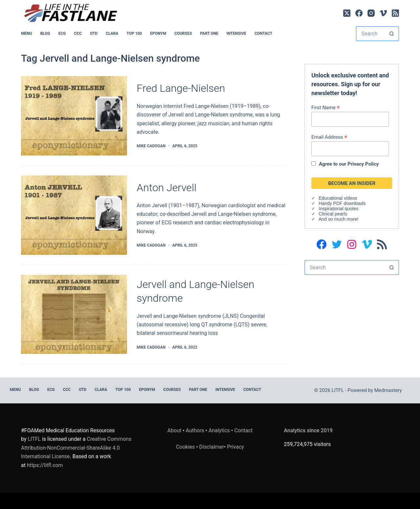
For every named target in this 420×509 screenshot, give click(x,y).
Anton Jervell (167, 188)
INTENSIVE (237, 33)
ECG (62, 33)
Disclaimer (211, 447)
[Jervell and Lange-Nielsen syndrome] (74, 315)
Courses (183, 33)
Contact (263, 33)
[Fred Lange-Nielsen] (74, 116)
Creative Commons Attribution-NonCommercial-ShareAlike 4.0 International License (76, 448)
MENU (27, 33)
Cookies (186, 447)
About (174, 430)
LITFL (34, 439)
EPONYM (158, 33)
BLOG (45, 33)
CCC (78, 33)
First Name (326, 107)
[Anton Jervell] (74, 215)
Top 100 (134, 33)
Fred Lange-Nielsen (181, 88)
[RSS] (395, 13)
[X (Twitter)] (347, 13)
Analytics (219, 430)
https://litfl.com (45, 465)
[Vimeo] (383, 13)
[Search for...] (370, 34)
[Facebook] (359, 13)
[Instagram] (371, 13)
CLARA (112, 33)
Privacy (236, 447)
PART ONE (209, 33)
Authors (195, 430)
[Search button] (392, 34)
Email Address (329, 137)
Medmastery (388, 390)
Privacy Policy (363, 164)
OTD (94, 33)
